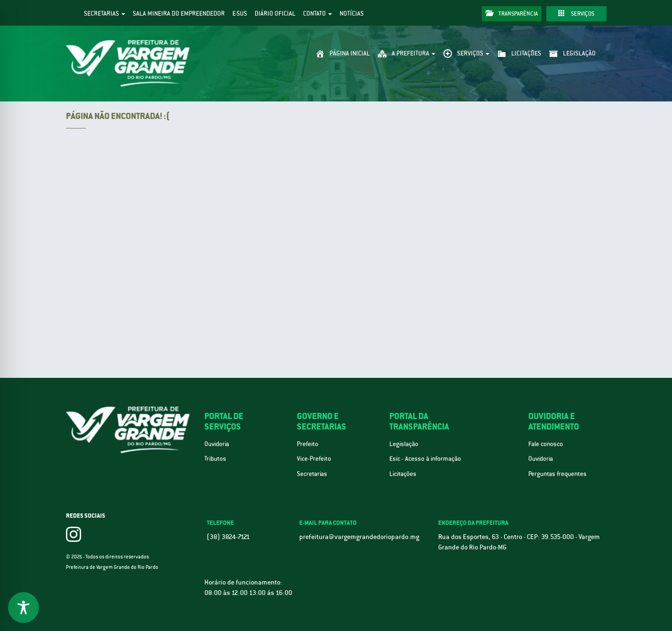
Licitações (403, 474)
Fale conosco (546, 444)
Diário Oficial (275, 14)
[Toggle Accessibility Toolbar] (23, 608)
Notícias (352, 14)
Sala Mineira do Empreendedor (179, 14)
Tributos (215, 459)
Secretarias (105, 14)
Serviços (576, 14)
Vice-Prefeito (314, 459)
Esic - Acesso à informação (425, 459)
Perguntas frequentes (557, 474)
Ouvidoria (217, 444)
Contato (318, 14)
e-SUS (240, 14)
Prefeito (308, 444)
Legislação (404, 444)
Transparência (512, 14)
